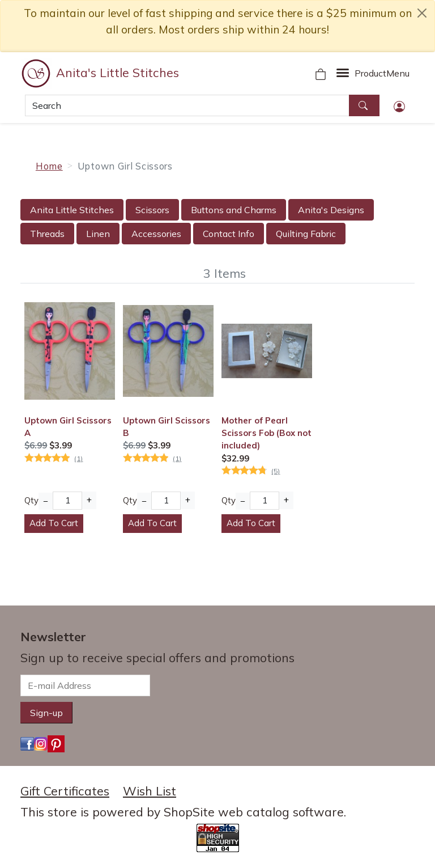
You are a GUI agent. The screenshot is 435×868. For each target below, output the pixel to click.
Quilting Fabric (306, 234)
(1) (78, 458)
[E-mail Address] (85, 685)
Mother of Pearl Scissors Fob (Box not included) (266, 433)
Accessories (156, 234)
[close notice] (422, 13)
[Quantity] (67, 501)
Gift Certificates (65, 791)
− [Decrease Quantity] (46, 501)
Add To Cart (54, 523)
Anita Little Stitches (72, 210)
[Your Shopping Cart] (321, 73)
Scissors (152, 210)
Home (49, 166)
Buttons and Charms (234, 210)
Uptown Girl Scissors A (68, 427)
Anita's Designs (331, 210)
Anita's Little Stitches (118, 73)
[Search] (187, 105)
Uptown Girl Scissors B (167, 427)
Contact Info (229, 234)
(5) (276, 471)
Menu (382, 73)
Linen (98, 234)
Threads (47, 234)
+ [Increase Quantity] (89, 500)
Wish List (150, 791)
